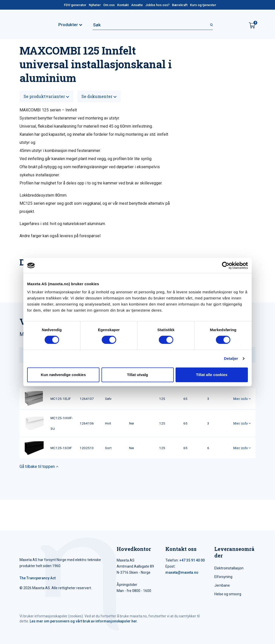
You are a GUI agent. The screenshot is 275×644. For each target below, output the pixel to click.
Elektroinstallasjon (229, 568)
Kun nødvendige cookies (63, 375)
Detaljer (231, 358)
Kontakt (123, 5)
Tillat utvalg (137, 375)
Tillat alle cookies (212, 375)
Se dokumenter (99, 96)
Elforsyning (223, 577)
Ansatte (137, 5)
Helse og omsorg (228, 594)
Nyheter (95, 5)
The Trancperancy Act (38, 578)
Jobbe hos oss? (157, 5)
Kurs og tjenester (203, 5)
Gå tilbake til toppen (39, 467)
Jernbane (222, 585)
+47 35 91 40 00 (192, 560)
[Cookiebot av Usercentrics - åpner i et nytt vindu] (226, 265)
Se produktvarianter (46, 96)
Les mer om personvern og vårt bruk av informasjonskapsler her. (84, 621)
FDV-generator (75, 5)
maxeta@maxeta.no (182, 572)
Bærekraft (180, 5)
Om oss (109, 5)
